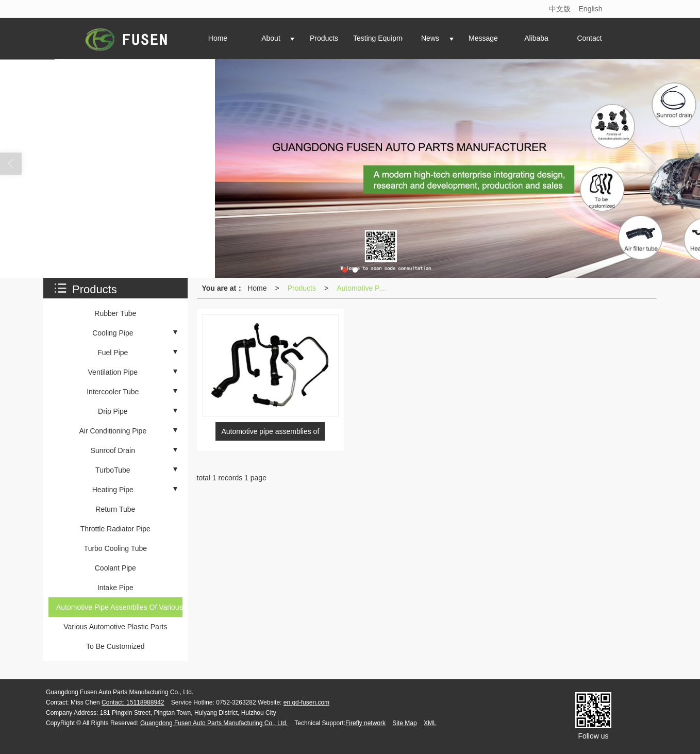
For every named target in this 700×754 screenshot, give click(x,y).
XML (430, 723)
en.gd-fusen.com (306, 702)
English (591, 9)
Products (302, 288)
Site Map (404, 723)
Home (257, 288)
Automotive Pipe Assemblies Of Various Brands (364, 288)
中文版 (560, 9)
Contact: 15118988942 (133, 702)
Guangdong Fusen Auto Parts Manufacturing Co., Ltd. (214, 723)
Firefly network (365, 723)
